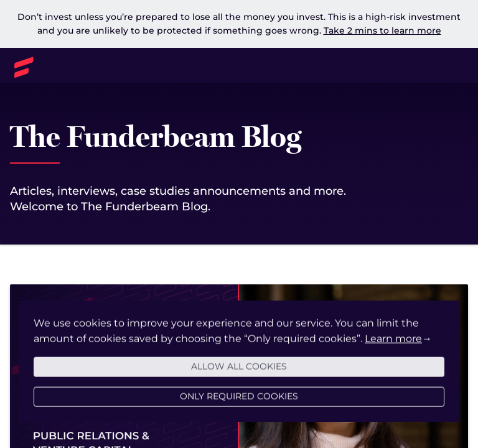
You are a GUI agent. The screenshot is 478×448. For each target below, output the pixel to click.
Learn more (393, 344)
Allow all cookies (239, 372)
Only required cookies (239, 402)
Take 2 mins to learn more (382, 30)
